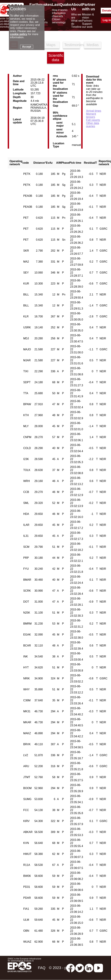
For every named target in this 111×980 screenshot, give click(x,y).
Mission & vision (88, 16)
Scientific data (56, 58)
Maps (51, 45)
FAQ (42, 968)
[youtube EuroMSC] (98, 968)
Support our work (87, 25)
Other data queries (93, 125)
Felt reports (93, 120)
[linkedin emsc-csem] (89, 968)
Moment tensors (91, 115)
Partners (87, 21)
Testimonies (72, 45)
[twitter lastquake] (80, 968)
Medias (93, 45)
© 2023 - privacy (63, 968)
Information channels (59, 15)
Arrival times (94, 111)
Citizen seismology (59, 21)
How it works (60, 10)
